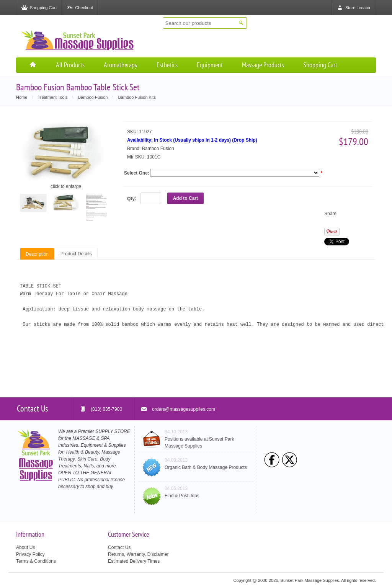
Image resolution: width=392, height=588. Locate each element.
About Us (25, 547)
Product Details (76, 254)
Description (37, 254)
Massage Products (263, 65)
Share (330, 214)
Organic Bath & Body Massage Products (206, 467)
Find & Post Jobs (182, 496)
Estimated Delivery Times (134, 561)
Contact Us (119, 547)
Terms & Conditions (36, 561)
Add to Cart (185, 198)
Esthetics (167, 65)
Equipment (210, 65)
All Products (70, 65)
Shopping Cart (320, 65)
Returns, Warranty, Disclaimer (138, 554)
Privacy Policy (30, 554)
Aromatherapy (121, 65)
